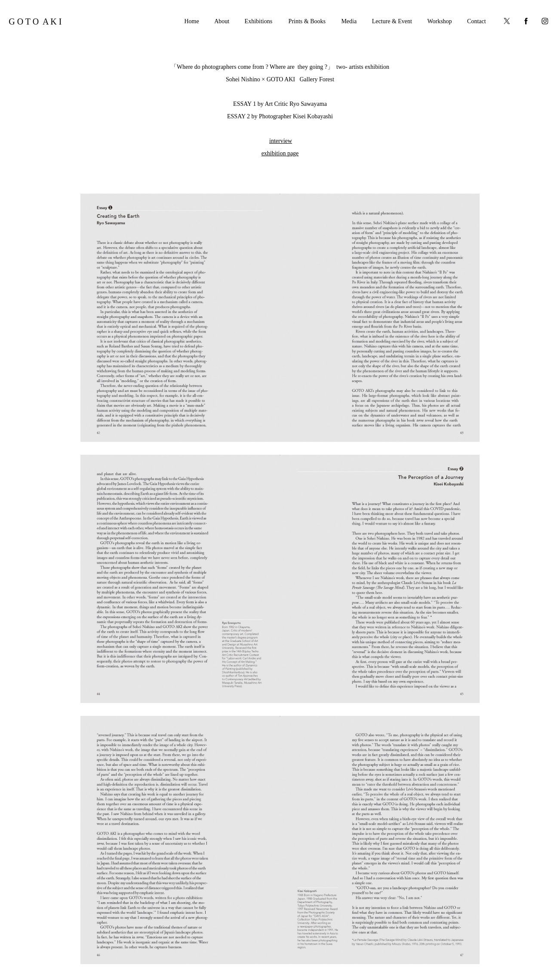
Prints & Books (307, 21)
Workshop (439, 21)
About (222, 21)
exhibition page (280, 153)
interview (281, 141)
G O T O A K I (35, 22)
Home (191, 21)
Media (349, 21)
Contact (477, 21)
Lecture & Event (392, 21)
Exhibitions (259, 21)
